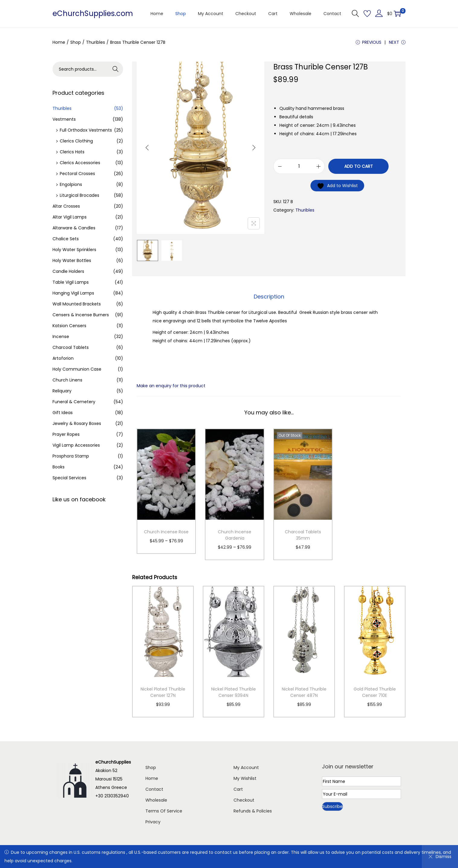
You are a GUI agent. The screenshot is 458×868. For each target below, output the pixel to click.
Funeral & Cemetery (74, 402)
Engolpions (71, 184)
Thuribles (95, 42)
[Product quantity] (299, 166)
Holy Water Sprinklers (74, 250)
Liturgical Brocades (80, 195)
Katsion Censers (69, 326)
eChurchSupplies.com (93, 13)
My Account (246, 767)
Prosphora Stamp (71, 456)
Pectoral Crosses (77, 174)
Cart (238, 789)
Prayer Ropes (66, 434)
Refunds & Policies (253, 811)
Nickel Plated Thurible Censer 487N (304, 692)
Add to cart (359, 166)
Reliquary (62, 391)
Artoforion (63, 358)
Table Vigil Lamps (71, 282)
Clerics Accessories (80, 163)
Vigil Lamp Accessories (76, 445)
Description (269, 297)
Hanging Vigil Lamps (73, 293)
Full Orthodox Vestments (86, 130)
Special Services (69, 478)
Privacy (153, 822)
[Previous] (147, 148)
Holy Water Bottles (72, 260)
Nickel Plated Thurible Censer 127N (163, 692)
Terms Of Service (164, 811)
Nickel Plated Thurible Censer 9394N (234, 692)
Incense (61, 337)
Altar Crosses (66, 206)
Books (59, 467)
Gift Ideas (63, 413)
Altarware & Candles (74, 228)
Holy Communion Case (77, 369)
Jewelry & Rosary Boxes (77, 423)
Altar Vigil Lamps (70, 217)
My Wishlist (245, 778)
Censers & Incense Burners (81, 315)
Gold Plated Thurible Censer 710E (375, 692)
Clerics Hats (72, 152)
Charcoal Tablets (71, 347)
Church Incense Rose (166, 532)
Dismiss (440, 857)
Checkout (244, 800)
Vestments (64, 119)
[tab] (269, 297)
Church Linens (67, 380)
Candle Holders (68, 271)
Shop (76, 42)
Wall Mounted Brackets (77, 304)
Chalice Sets (66, 239)
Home (59, 42)
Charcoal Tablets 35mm (303, 535)
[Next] (254, 148)
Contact (154, 789)
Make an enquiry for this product (171, 386)
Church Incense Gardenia (235, 535)
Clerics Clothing (76, 141)
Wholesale (156, 800)
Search (116, 69)
